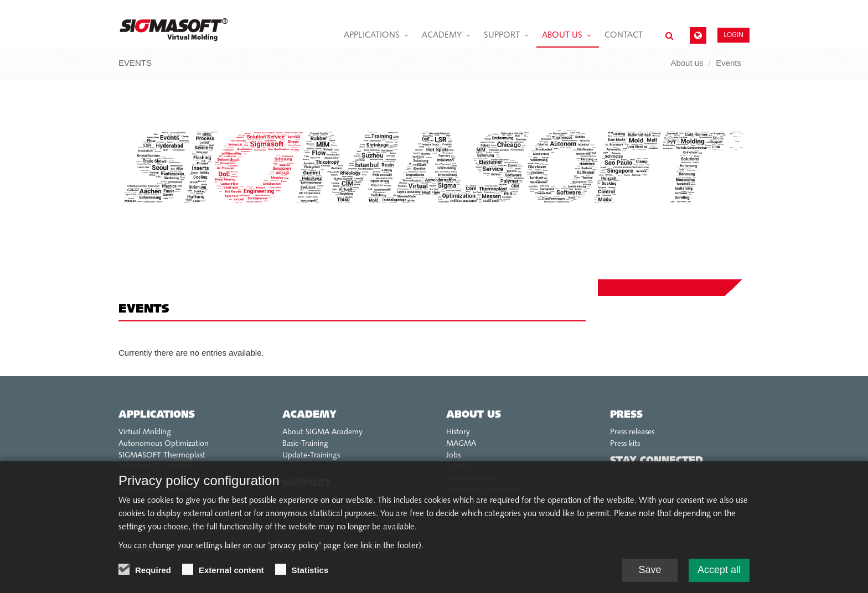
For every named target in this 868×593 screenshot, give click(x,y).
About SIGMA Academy (322, 432)
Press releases (632, 432)
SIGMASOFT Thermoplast (162, 456)
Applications (372, 36)
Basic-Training (305, 444)
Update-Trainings (311, 456)
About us (562, 36)
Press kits (625, 444)
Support (502, 36)
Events (728, 63)
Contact (624, 36)
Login (733, 35)
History (458, 432)
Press (626, 415)
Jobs (453, 456)
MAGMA (461, 444)
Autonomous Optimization (164, 444)
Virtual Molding (145, 432)
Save (650, 573)
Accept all (719, 573)
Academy (442, 36)
